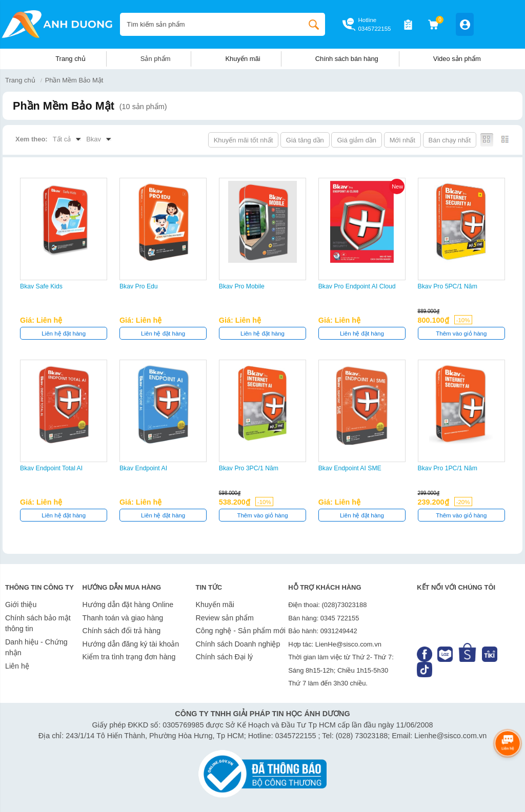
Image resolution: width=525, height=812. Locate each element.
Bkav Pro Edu (139, 286)
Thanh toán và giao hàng (123, 618)
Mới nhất (402, 140)
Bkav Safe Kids (41, 286)
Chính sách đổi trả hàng (122, 631)
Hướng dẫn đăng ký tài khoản (131, 644)
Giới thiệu (21, 605)
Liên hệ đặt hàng (64, 334)
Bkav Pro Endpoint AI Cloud (357, 286)
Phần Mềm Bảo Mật (74, 80)
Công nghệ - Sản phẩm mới (240, 631)
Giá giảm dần (357, 140)
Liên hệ (17, 666)
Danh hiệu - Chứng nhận (36, 648)
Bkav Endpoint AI (143, 468)
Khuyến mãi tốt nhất (244, 140)
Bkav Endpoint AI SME (350, 468)
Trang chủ (70, 59)
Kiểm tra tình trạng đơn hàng (129, 657)
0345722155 (374, 29)
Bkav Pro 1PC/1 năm (448, 468)
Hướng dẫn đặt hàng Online (128, 605)
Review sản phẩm (224, 618)
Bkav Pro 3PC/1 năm (249, 468)
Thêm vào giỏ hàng (461, 334)
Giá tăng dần (305, 140)
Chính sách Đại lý (224, 657)
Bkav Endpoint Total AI (51, 468)
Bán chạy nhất (450, 140)
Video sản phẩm (457, 59)
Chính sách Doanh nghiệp (238, 644)
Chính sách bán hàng (347, 59)
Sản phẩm (156, 59)
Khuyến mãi (243, 59)
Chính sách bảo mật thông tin (38, 623)
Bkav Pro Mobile (242, 286)
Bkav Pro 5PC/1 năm (448, 286)
